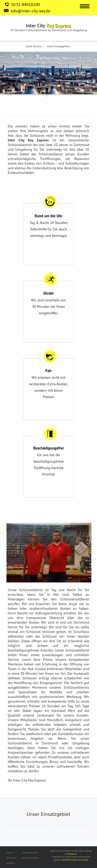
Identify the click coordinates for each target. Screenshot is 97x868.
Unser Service (35, 46)
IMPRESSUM (11, 863)
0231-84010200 (26, 4)
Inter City (48, 26)
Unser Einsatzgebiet (59, 46)
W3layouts (72, 854)
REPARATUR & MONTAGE (30, 858)
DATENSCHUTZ (11, 858)
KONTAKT (10, 853)
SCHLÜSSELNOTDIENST (30, 853)
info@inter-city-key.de (30, 11)
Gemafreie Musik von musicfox (75, 860)
